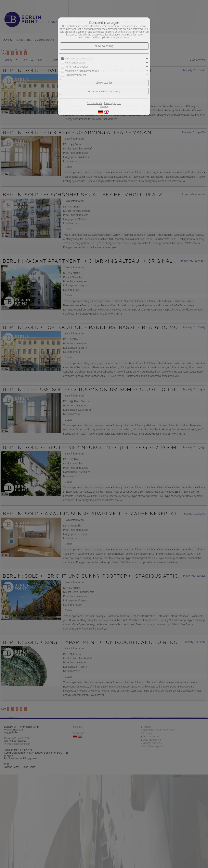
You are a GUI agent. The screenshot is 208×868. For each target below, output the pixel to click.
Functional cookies (75, 63)
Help (130, 35)
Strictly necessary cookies (79, 59)
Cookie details (95, 103)
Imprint (117, 103)
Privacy (108, 103)
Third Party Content (76, 75)
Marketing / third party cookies (82, 71)
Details (104, 106)
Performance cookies (77, 67)
